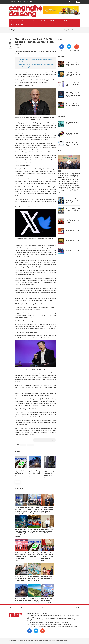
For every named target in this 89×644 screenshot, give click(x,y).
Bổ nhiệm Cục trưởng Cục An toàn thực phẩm (47, 577)
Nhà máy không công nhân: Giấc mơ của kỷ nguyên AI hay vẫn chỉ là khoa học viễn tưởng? (34, 579)
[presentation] (16, 482)
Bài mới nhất (19, 489)
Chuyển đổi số (31, 21)
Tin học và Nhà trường (14, 25)
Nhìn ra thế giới (39, 21)
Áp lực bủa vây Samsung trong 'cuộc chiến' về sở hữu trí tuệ (35, 472)
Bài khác (18, 452)
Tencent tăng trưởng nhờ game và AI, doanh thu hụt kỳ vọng (21, 472)
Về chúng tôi (12, 2)
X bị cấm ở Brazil (30, 445)
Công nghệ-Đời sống (22, 21)
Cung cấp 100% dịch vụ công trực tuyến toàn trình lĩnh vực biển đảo (34, 600)
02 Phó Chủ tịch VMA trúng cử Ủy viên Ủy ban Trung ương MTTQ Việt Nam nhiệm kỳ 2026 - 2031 (47, 557)
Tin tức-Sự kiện (12, 21)
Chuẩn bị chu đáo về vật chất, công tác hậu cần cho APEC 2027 (47, 531)
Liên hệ (19, 2)
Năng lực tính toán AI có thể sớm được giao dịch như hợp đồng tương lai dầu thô (49, 473)
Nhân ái (55, 607)
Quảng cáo (26, 2)
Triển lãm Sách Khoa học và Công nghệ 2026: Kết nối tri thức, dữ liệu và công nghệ (34, 510)
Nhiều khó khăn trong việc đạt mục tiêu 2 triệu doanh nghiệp (47, 600)
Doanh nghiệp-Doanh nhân (60, 21)
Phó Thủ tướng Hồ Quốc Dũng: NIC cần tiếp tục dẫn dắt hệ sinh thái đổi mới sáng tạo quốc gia (21, 510)
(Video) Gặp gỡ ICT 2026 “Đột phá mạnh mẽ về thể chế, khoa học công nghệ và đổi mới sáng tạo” (69, 176)
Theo (44, 440)
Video (21, 25)
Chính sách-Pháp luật (48, 21)
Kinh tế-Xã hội (49, 607)
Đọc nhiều (61, 57)
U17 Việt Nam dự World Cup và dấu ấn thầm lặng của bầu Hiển (34, 531)
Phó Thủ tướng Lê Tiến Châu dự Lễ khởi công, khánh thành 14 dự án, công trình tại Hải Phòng (21, 557)
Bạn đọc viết (62, 116)
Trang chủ (66, 30)
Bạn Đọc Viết (15, 607)
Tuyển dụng (33, 2)
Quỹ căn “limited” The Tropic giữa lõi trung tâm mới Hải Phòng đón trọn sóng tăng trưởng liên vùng (21, 533)
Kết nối (60, 40)
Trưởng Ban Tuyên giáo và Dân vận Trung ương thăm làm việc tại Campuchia (47, 510)
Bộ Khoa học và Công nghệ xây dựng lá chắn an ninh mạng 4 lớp (21, 578)
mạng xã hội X (23, 445)
